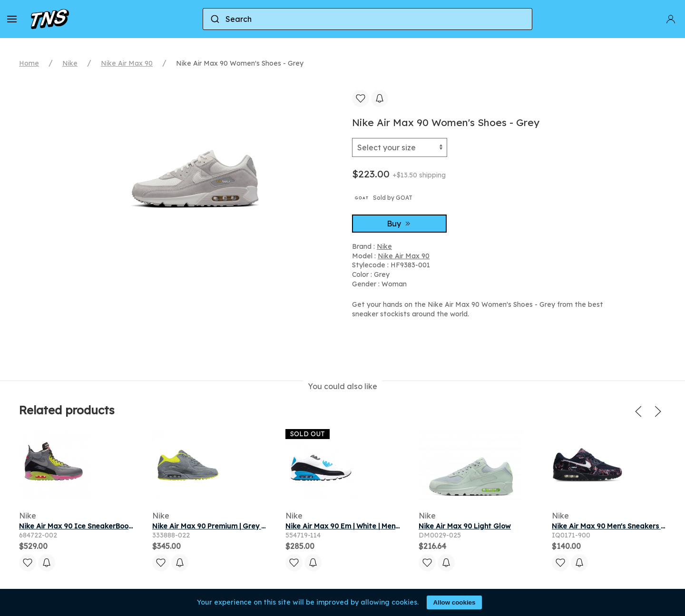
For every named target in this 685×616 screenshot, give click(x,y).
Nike (70, 63)
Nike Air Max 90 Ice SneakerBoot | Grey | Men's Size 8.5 (112, 526)
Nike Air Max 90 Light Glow (465, 526)
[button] (12, 19)
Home (29, 63)
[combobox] (367, 19)
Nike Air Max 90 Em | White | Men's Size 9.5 (357, 526)
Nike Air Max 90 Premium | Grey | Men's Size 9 (229, 526)
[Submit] (214, 19)
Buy (400, 224)
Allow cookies (455, 602)
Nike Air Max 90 (127, 63)
